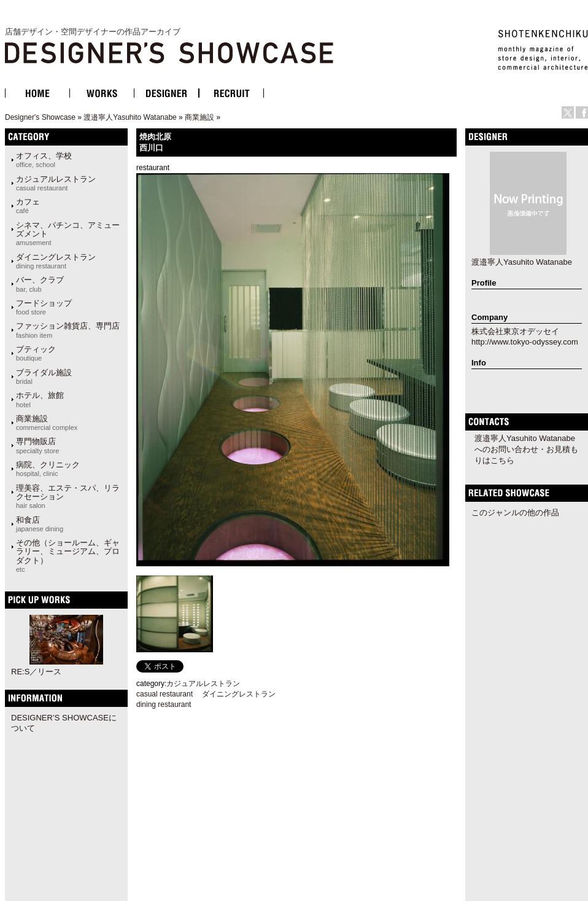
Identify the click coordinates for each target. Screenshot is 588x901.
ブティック (36, 353)
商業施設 (199, 117)
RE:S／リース (36, 672)
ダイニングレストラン (56, 261)
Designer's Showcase (40, 117)
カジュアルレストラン (56, 183)
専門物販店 (37, 445)
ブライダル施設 (44, 376)
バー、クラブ (40, 284)
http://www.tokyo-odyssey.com (525, 342)
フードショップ (44, 307)
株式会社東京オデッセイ (515, 331)
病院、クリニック (48, 469)
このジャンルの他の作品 (515, 513)
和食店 (40, 524)
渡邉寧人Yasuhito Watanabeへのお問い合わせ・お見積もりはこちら (526, 449)
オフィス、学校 (44, 160)
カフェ (28, 206)
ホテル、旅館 (40, 399)
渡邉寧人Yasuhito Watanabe (130, 117)
